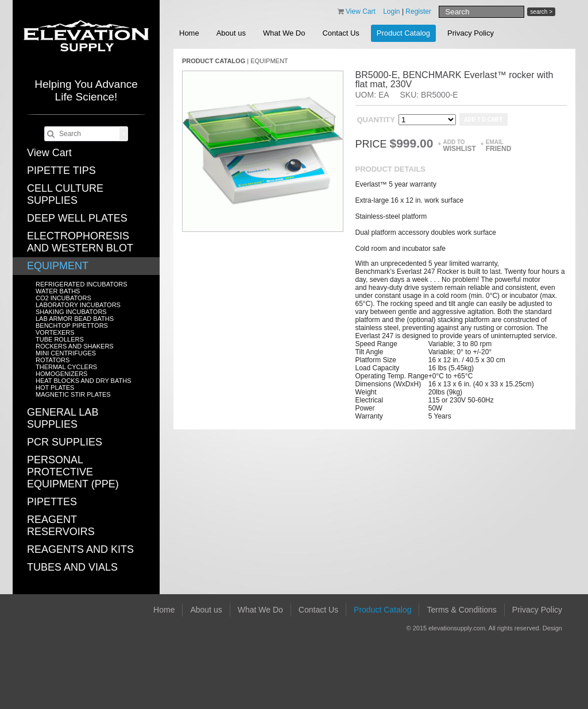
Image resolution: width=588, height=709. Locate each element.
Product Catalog (403, 33)
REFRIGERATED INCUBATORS (82, 284)
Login (391, 11)
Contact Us (341, 33)
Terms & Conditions (461, 610)
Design (552, 628)
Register (418, 11)
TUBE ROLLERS (60, 339)
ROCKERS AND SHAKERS (75, 346)
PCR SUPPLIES (65, 442)
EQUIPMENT (58, 266)
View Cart (49, 153)
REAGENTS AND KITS (80, 549)
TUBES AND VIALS (72, 567)
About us (231, 33)
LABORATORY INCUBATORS (78, 305)
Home (189, 33)
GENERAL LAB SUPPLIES (63, 418)
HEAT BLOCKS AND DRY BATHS (83, 381)
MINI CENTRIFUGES (66, 353)
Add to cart (483, 119)
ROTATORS (53, 360)
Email (499, 146)
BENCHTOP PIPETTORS (72, 326)
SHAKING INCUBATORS (71, 312)
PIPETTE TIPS (61, 171)
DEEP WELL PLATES (77, 218)
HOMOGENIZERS (61, 374)
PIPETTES (52, 502)
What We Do (284, 33)
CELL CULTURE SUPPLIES (65, 194)
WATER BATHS (58, 291)
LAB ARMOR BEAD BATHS (75, 319)
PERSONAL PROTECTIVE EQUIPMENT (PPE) (73, 472)
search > (541, 12)
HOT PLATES (55, 388)
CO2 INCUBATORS (63, 298)
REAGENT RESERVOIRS (61, 526)
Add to (459, 146)
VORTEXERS (55, 332)
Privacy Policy (471, 33)
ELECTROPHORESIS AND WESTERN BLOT (80, 242)
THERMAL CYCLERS (66, 367)
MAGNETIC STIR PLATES (73, 394)
